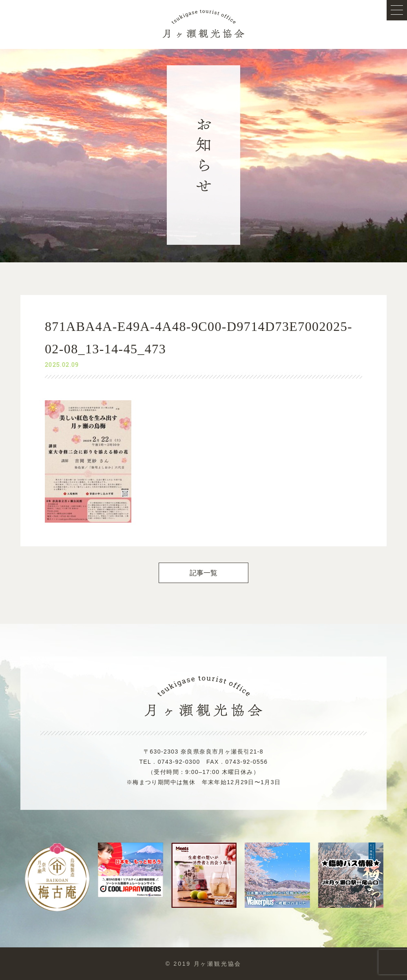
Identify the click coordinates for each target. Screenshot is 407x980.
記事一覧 (204, 573)
